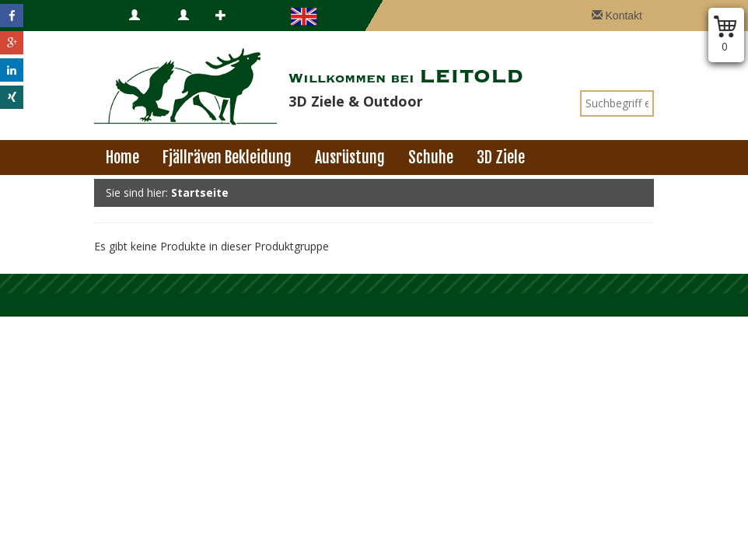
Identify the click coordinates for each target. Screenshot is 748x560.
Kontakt (617, 16)
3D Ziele (501, 157)
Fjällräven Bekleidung (227, 157)
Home (122, 157)
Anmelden (148, 31)
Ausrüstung (350, 157)
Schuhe (431, 157)
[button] (12, 16)
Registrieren (240, 31)
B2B (188, 31)
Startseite (200, 192)
